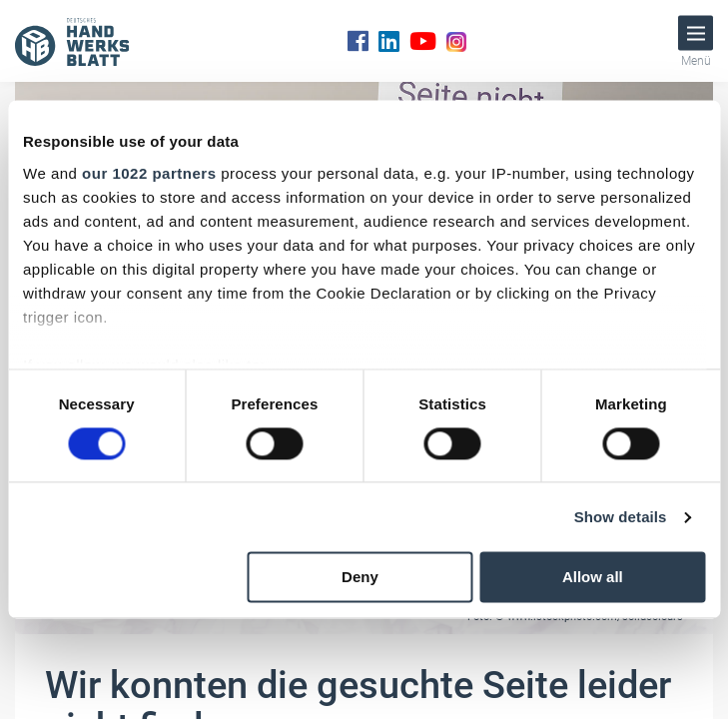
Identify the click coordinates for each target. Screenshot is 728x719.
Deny (360, 578)
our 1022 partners (149, 173)
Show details (621, 517)
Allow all (593, 578)
